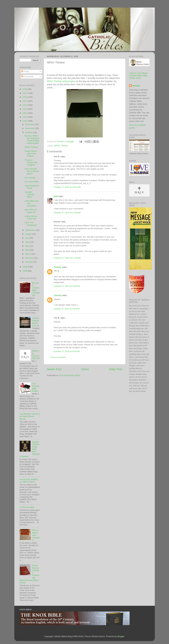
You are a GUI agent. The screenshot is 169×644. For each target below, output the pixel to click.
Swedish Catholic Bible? (29, 194)
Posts (25, 72)
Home (85, 369)
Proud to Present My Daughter (31, 162)
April (28, 250)
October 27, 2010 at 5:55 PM (67, 286)
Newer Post (54, 369)
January (29, 262)
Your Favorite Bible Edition (36, 387)
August (29, 234)
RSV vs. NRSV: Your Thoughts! (36, 535)
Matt (56, 196)
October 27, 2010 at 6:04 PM (67, 351)
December (30, 124)
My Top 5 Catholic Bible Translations (36, 289)
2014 (25, 105)
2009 (25, 267)
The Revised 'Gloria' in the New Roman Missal (30, 416)
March (28, 254)
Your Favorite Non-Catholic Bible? (32, 171)
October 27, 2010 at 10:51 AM (67, 187)
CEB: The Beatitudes (31, 224)
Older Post (115, 369)
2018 (25, 89)
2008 (25, 271)
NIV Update (30, 178)
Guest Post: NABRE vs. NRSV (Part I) (29, 481)
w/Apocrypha (61, 81)
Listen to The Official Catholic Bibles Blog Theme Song (138, 76)
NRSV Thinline (31, 147)
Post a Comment (58, 357)
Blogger (121, 636)
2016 (25, 97)
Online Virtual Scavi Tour (31, 217)
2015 (25, 101)
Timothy (58, 267)
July (27, 238)
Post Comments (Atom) (70, 375)
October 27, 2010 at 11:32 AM (67, 258)
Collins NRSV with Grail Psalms (31, 154)
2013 (25, 109)
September (31, 230)
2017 (25, 93)
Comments (27, 76)
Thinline (64, 146)
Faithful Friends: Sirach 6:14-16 (36, 322)
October (29, 132)
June (28, 242)
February (30, 258)
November (30, 128)
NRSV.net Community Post (36, 355)
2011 (25, 117)
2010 (25, 121)
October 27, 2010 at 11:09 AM (67, 213)
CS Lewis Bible (31, 182)
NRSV (57, 146)
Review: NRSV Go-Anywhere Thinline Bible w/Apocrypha (32, 140)
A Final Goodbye (27, 507)
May (27, 246)
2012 (25, 113)
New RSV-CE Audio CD (31, 211)
